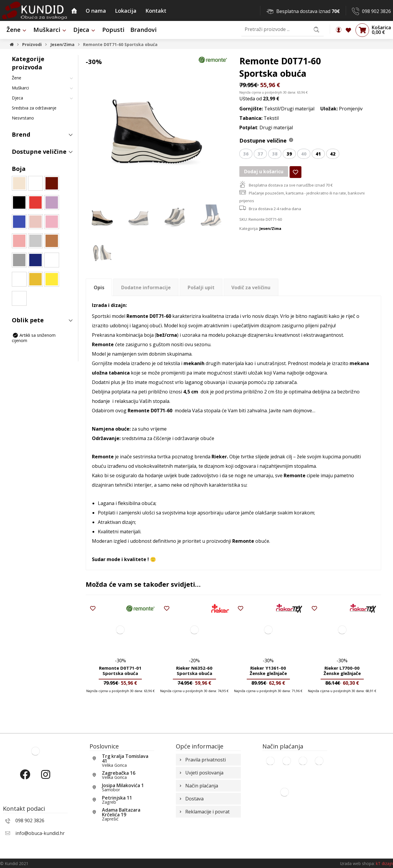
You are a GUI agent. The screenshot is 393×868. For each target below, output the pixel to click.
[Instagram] (46, 779)
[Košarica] (362, 30)
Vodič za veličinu (251, 287)
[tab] (99, 287)
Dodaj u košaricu (264, 171)
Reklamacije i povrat (204, 812)
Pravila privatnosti (202, 760)
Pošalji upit (201, 287)
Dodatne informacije (146, 287)
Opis (99, 287)
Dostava (191, 799)
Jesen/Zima (270, 228)
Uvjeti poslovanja (201, 773)
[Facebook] (25, 779)
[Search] (316, 29)
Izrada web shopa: (357, 863)
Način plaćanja (198, 786)
